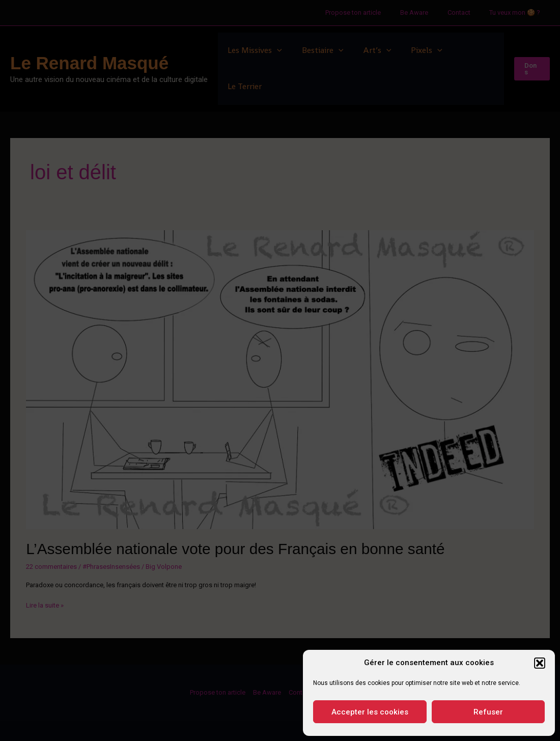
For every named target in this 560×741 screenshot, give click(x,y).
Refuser (488, 712)
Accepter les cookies (370, 712)
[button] (540, 663)
